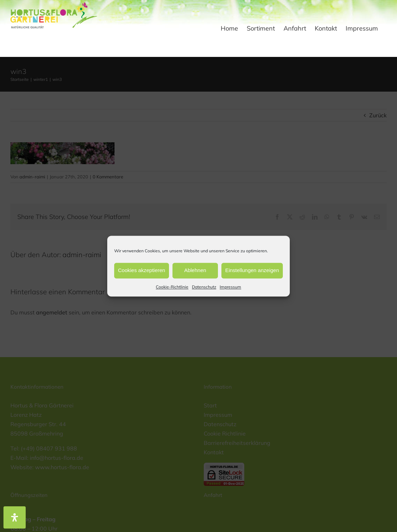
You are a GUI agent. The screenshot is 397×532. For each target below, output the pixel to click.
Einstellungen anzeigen (252, 270)
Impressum (230, 287)
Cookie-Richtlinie (172, 287)
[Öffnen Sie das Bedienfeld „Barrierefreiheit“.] (15, 517)
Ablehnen (195, 270)
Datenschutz (204, 287)
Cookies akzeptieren (142, 270)
